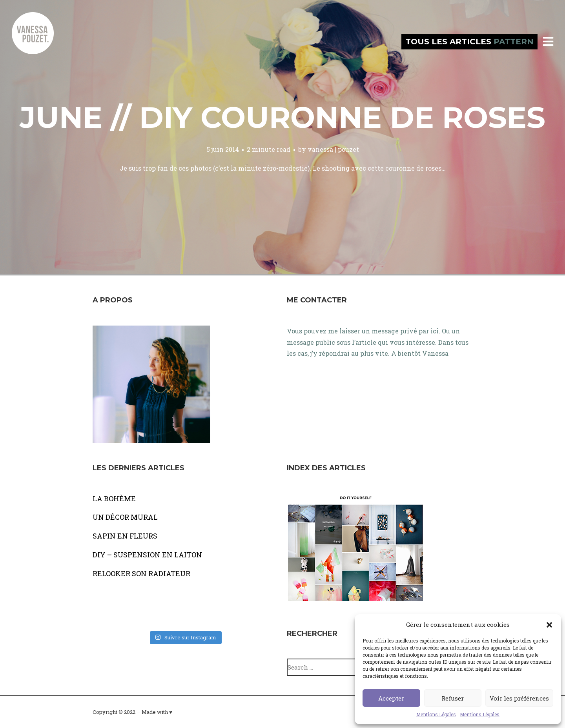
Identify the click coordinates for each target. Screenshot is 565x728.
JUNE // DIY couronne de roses (282, 117)
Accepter (391, 698)
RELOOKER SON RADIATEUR (141, 573)
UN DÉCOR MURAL (125, 517)
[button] (549, 625)
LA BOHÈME (114, 499)
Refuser (453, 698)
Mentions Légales (436, 714)
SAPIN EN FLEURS (125, 536)
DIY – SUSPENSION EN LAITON (147, 555)
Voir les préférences (519, 698)
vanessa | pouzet (333, 149)
